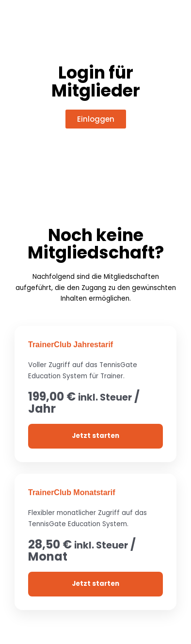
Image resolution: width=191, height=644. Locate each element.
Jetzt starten (95, 436)
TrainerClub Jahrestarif (71, 345)
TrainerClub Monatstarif (72, 492)
